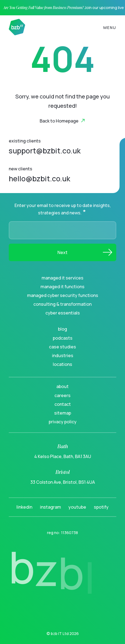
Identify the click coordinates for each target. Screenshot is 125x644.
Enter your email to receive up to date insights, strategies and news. (63, 209)
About (62, 386)
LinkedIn (24, 507)
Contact (63, 404)
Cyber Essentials (63, 313)
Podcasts (63, 338)
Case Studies (62, 347)
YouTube (77, 507)
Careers (62, 395)
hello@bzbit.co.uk (40, 179)
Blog (62, 329)
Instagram (50, 507)
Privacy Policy (63, 422)
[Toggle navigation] (110, 27)
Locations (62, 364)
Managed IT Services (62, 278)
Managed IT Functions (62, 287)
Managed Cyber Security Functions (63, 295)
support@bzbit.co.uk (45, 151)
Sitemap (63, 413)
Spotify (101, 507)
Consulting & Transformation (62, 304)
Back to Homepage (59, 121)
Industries (63, 355)
